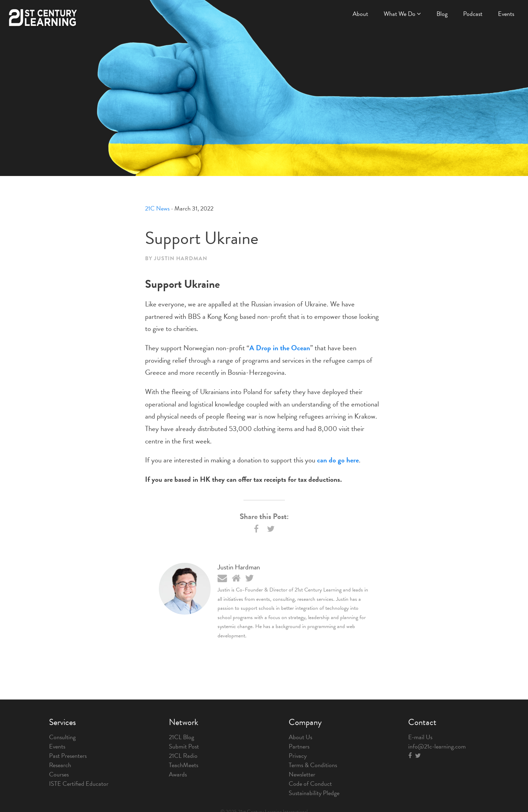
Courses (59, 774)
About (360, 14)
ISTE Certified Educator (79, 784)
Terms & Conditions (313, 765)
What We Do (402, 14)
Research (60, 765)
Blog (442, 14)
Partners (299, 746)
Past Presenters (68, 756)
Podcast (473, 14)
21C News (157, 208)
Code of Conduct (310, 784)
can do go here (338, 460)
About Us (300, 737)
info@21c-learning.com (437, 746)
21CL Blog (181, 737)
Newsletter (302, 774)
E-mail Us (420, 737)
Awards (178, 774)
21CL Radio (183, 756)
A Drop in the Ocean (280, 348)
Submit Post (184, 746)
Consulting (62, 737)
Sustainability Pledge (314, 793)
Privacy (298, 756)
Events (506, 14)
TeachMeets (184, 765)
